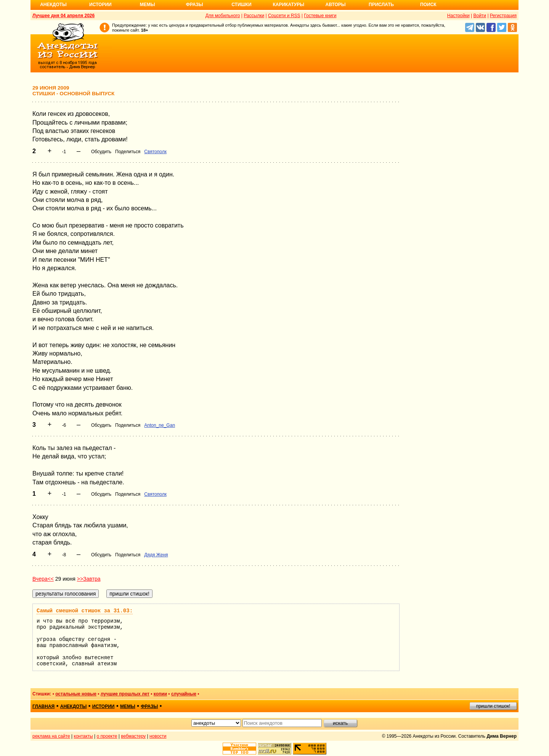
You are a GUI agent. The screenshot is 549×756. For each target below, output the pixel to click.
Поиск (428, 5)
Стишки (241, 5)
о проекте (107, 736)
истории (104, 706)
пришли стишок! (493, 706)
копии (160, 694)
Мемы (148, 5)
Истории (100, 5)
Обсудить (101, 152)
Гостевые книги (320, 16)
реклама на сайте (51, 736)
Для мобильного (223, 16)
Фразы (194, 5)
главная (43, 706)
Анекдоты (53, 5)
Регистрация (503, 16)
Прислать (381, 5)
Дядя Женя (156, 555)
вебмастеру (133, 736)
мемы (128, 706)
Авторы (336, 5)
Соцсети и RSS (284, 16)
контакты (83, 736)
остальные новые (76, 694)
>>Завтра (89, 579)
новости (158, 736)
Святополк (155, 152)
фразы (149, 706)
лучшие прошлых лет (125, 694)
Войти (480, 16)
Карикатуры (288, 5)
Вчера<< (43, 579)
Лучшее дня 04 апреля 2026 (63, 16)
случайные (184, 694)
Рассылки (254, 16)
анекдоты (74, 706)
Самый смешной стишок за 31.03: (85, 611)
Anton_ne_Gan (160, 425)
